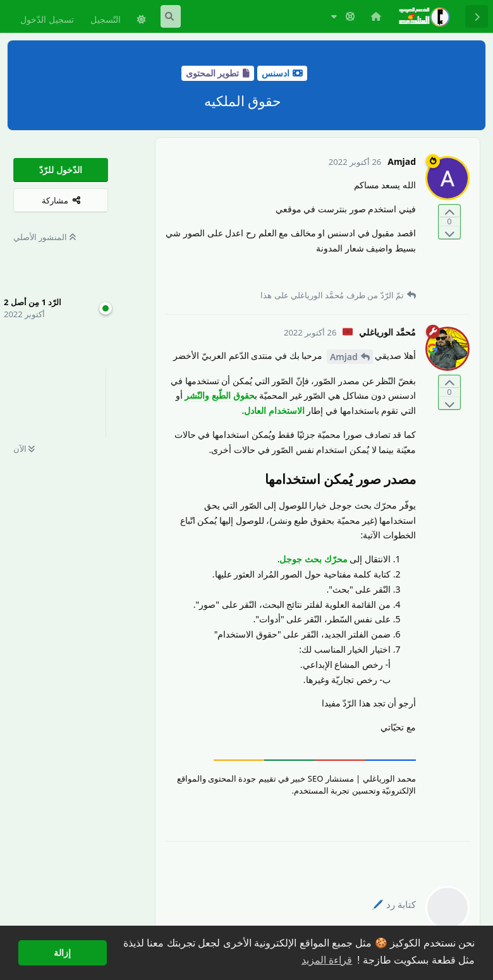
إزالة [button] (62, 953)
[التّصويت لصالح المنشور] (449, 211)
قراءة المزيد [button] (327, 960)
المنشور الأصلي (45, 237)
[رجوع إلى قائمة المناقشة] (477, 16)
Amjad (344, 357)
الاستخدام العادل (274, 410)
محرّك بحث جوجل (313, 559)
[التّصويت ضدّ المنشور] (449, 232)
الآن (24, 449)
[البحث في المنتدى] (171, 16)
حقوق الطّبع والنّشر (219, 395)
